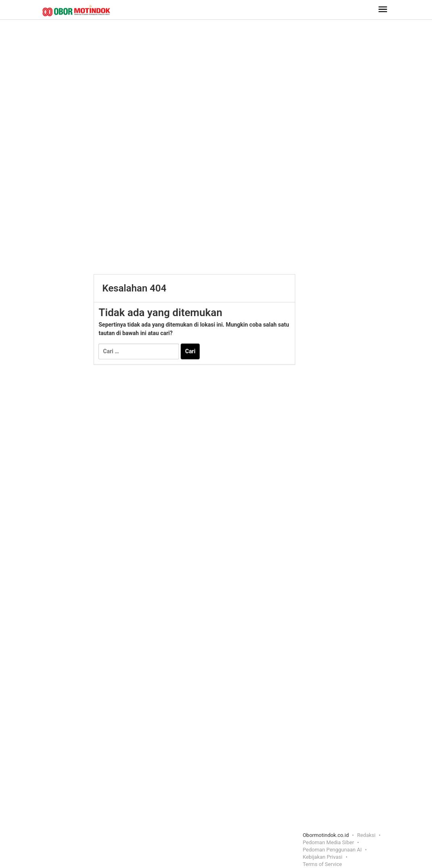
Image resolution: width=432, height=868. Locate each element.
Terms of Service (322, 864)
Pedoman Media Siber (328, 842)
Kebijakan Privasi (322, 857)
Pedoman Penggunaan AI (332, 850)
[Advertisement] (216, 84)
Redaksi (366, 835)
